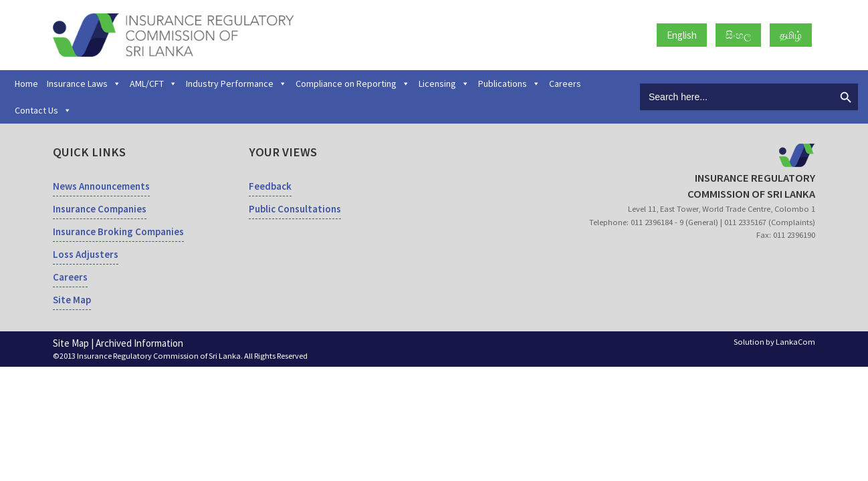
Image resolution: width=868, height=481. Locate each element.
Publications (509, 84)
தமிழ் (791, 35)
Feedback (270, 186)
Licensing (444, 84)
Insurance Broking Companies (118, 231)
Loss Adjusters (86, 254)
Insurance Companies (100, 209)
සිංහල (738, 35)
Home (26, 84)
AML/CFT (153, 84)
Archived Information (139, 343)
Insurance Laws (84, 84)
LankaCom (795, 342)
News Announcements (101, 186)
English (682, 35)
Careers (565, 84)
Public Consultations (295, 209)
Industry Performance (236, 84)
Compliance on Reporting (353, 84)
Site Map (72, 300)
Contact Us (43, 110)
